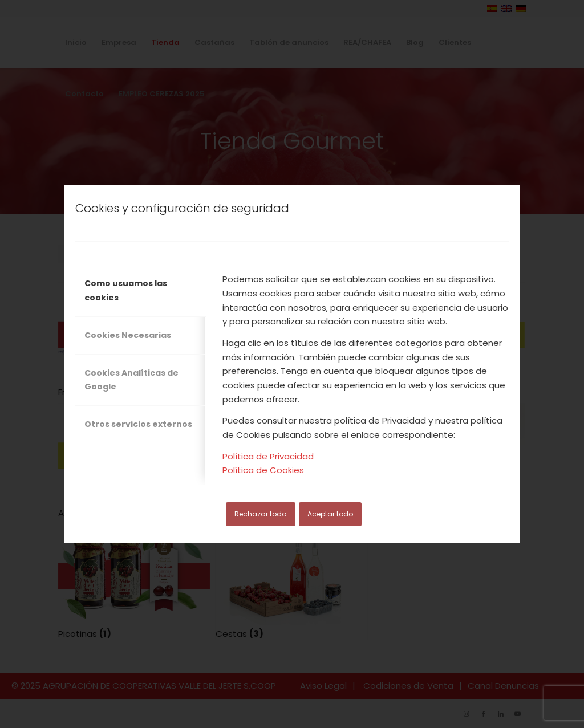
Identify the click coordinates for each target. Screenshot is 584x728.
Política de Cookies (263, 470)
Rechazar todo (260, 514)
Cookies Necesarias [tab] (128, 335)
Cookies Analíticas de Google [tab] (131, 380)
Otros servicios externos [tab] (138, 424)
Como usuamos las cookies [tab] (126, 290)
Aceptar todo (330, 514)
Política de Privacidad (268, 456)
